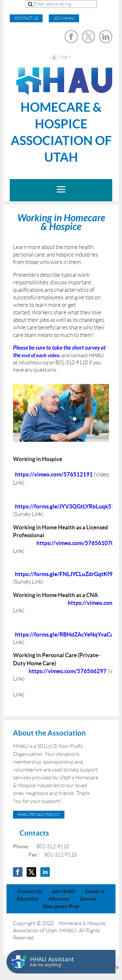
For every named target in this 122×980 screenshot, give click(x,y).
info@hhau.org (34, 363)
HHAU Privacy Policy (39, 814)
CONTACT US (26, 18)
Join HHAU (64, 18)
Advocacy (59, 899)
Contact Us (30, 891)
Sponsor (88, 899)
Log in (65, 57)
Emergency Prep (61, 906)
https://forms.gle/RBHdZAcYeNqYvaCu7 (66, 634)
